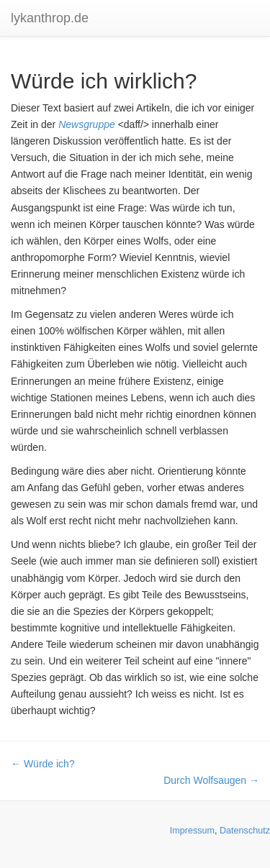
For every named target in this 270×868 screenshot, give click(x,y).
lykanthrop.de (50, 18)
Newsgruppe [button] (87, 124)
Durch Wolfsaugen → (211, 780)
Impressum (192, 831)
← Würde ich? (43, 764)
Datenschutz (245, 831)
